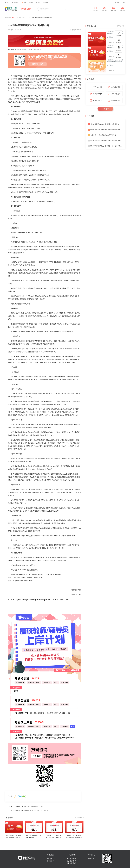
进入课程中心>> (79, 818)
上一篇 (10, 806)
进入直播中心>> (121, 26)
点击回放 (111, 42)
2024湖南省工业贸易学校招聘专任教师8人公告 (28, 806)
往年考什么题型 (34, 50)
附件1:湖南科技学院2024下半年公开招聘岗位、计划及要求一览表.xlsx (36, 575)
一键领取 (106, 109)
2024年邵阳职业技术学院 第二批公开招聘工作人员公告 (31, 810)
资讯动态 (22, 18)
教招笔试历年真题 (21, 50)
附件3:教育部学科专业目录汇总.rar (21, 581)
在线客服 (91, 858)
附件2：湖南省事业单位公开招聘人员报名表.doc (26, 578)
